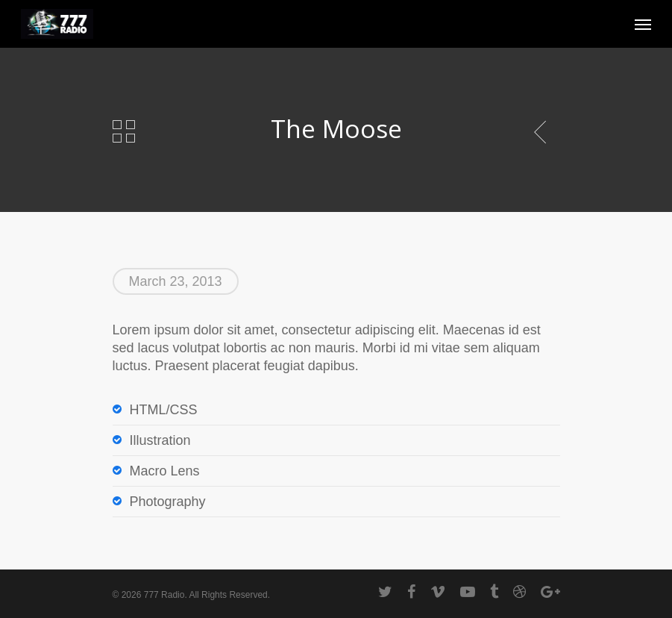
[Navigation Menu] (643, 24)
